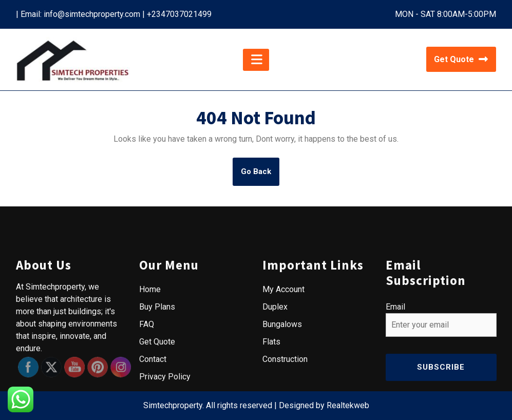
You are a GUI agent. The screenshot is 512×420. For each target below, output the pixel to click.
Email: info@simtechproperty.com (80, 14)
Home (150, 380)
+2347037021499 (179, 14)
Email (395, 398)
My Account (283, 380)
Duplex (275, 398)
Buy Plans (157, 398)
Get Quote (461, 59)
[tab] (256, 60)
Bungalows (282, 415)
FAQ (147, 415)
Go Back (260, 176)
